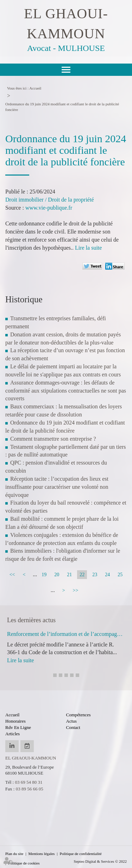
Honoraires (15, 721)
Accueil (35, 88)
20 (57, 575)
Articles (12, 734)
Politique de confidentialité (81, 854)
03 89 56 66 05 (30, 789)
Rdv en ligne (18, 727)
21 (69, 575)
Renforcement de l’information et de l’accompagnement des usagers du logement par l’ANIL (66, 634)
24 (107, 575)
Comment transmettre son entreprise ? (53, 439)
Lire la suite (88, 248)
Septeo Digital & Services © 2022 (100, 861)
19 (44, 575)
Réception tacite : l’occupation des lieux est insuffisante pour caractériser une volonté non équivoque (57, 487)
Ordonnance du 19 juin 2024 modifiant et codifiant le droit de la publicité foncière (62, 107)
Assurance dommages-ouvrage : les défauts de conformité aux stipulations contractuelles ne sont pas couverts (66, 391)
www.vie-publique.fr (49, 208)
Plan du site (14, 854)
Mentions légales (42, 854)
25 (120, 575)
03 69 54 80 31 (29, 782)
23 (95, 575)
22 (82, 575)
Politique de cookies (24, 863)
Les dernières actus (31, 620)
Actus (71, 721)
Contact (73, 727)
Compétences (78, 715)
